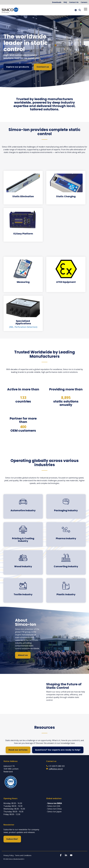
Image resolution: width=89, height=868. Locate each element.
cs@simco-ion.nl (56, 769)
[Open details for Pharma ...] (66, 533)
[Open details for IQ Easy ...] (23, 225)
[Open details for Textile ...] (23, 589)
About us (23, 655)
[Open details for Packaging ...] (66, 505)
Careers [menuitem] (84, 2)
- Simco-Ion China (54, 809)
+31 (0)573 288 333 (56, 766)
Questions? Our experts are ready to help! (58, 750)
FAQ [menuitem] (65, 2)
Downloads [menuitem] (57, 2)
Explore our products (18, 67)
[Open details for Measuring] (23, 272)
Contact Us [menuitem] (74, 2)
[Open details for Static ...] (23, 188)
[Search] (80, 10)
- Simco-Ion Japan (54, 812)
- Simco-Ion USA (53, 806)
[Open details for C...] (66, 561)
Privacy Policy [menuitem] (9, 855)
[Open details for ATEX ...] (66, 272)
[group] (44, 105)
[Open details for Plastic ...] (66, 589)
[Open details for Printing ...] (23, 534)
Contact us (43, 67)
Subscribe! (12, 839)
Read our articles (18, 750)
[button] (86, 9)
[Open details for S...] (23, 313)
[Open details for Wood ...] (23, 561)
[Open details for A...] (23, 505)
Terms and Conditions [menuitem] (23, 855)
